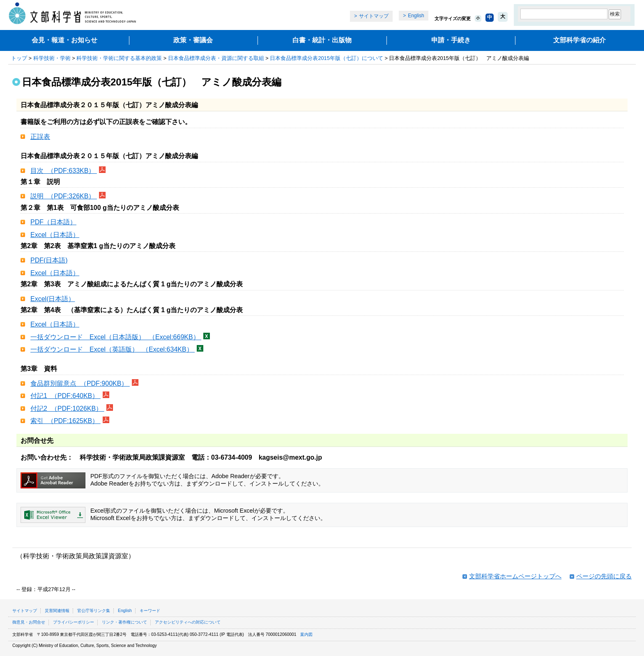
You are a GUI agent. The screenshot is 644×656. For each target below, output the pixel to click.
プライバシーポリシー (74, 622)
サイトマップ (374, 16)
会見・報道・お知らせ (64, 40)
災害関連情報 (57, 611)
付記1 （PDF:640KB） (66, 396)
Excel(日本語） (53, 299)
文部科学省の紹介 (580, 40)
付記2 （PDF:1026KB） (67, 409)
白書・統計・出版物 (322, 40)
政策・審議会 (193, 40)
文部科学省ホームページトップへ (515, 576)
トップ (19, 58)
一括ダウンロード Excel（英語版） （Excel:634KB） (113, 349)
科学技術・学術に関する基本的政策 (119, 58)
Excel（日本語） (55, 235)
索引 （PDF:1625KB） (66, 421)
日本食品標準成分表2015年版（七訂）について (326, 58)
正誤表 (40, 137)
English (416, 16)
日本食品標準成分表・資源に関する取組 (216, 58)
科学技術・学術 (52, 58)
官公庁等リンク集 (94, 611)
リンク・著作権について (124, 622)
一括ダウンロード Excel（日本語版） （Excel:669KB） (116, 337)
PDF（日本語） (53, 222)
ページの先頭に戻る (604, 576)
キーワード (150, 611)
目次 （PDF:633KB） (64, 171)
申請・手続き (451, 40)
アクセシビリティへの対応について (188, 622)
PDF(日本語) (49, 260)
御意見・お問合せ (29, 622)
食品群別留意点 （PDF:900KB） (80, 383)
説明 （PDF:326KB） (64, 196)
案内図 (306, 634)
